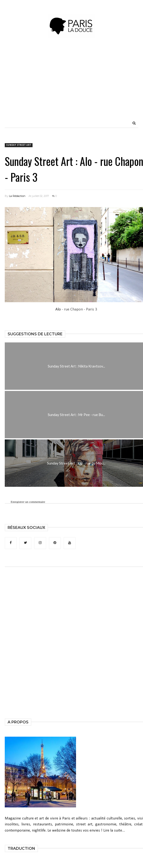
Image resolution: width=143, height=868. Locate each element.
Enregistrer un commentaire (28, 502)
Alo (58, 309)
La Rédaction (17, 196)
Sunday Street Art (19, 145)
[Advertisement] (84, 85)
